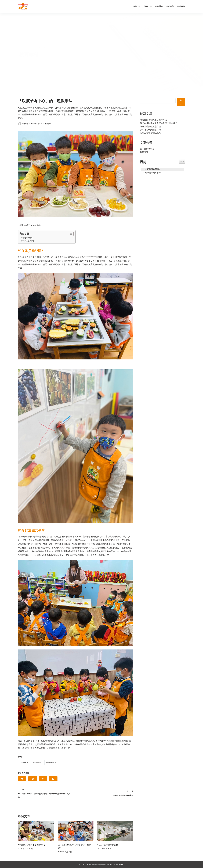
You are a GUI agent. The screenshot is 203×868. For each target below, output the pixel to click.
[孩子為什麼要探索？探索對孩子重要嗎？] (76, 831)
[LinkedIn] (53, 779)
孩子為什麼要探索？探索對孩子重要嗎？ (159, 123)
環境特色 (159, 6)
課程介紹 (148, 6)
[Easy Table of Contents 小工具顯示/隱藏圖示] (182, 161)
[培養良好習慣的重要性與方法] (36, 831)
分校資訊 (170, 6)
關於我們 (137, 6)
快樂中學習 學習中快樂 (151, 133)
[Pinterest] (43, 779)
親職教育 (48, 124)
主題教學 (24, 762)
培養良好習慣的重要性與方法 (31, 845)
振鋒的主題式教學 (28, 241)
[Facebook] (22, 779)
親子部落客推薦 (147, 149)
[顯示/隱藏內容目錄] (70, 234)
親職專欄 (181, 6)
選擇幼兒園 (51, 762)
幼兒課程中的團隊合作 (150, 130)
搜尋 (181, 102)
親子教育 (37, 762)
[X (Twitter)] (33, 779)
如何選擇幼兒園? (27, 238)
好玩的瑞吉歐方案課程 (108, 845)
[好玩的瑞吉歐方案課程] (115, 831)
